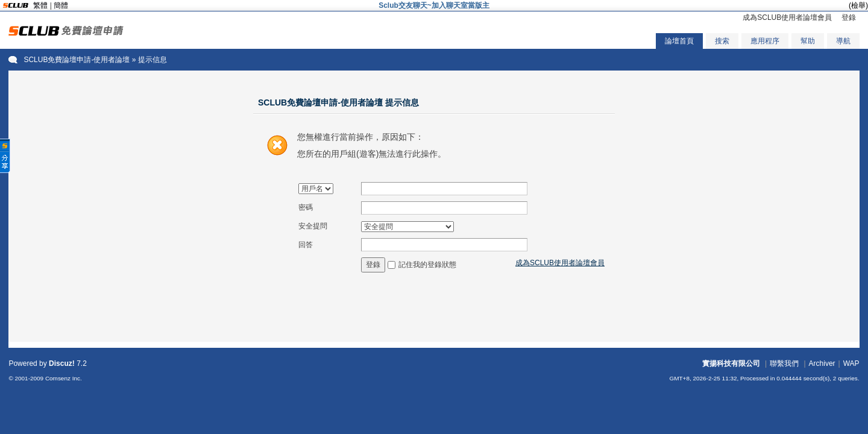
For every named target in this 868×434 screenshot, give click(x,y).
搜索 (722, 41)
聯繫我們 (784, 363)
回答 (306, 245)
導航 (843, 41)
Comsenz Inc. (64, 378)
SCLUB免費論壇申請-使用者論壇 (77, 60)
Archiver (822, 363)
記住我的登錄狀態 (427, 265)
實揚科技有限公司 (731, 363)
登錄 (849, 17)
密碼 (306, 207)
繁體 (40, 5)
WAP (851, 363)
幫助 (808, 41)
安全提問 (313, 226)
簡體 (61, 5)
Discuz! (62, 363)
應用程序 (765, 41)
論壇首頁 (679, 41)
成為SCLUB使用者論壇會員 (787, 17)
